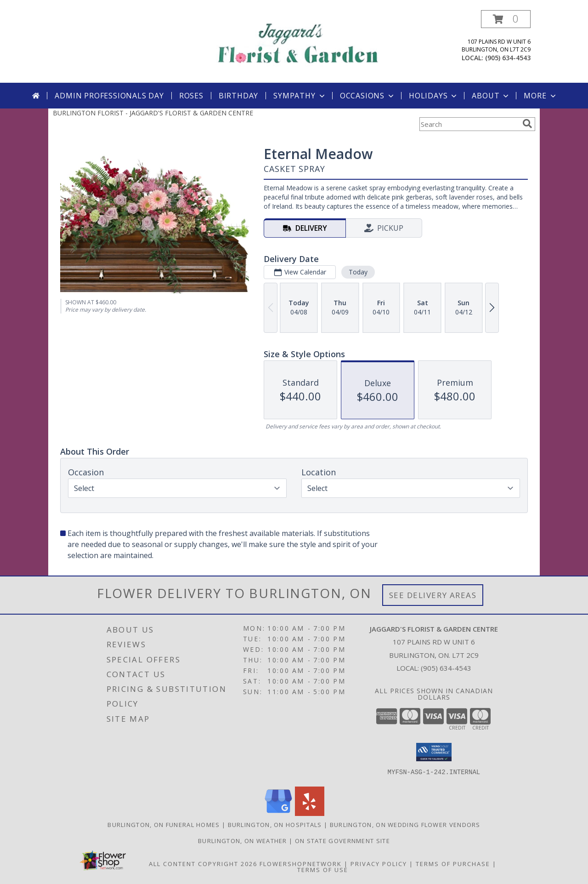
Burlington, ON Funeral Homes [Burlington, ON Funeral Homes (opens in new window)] (164, 825)
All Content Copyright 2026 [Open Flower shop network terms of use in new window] (203, 864)
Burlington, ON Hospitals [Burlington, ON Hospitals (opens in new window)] (275, 825)
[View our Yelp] (310, 813)
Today (358, 272)
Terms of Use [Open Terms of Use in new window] (323, 870)
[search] (527, 124)
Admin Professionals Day (109, 96)
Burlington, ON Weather (243, 841)
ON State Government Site (342, 841)
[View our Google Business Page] (278, 813)
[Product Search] (469, 124)
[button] (506, 19)
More (540, 96)
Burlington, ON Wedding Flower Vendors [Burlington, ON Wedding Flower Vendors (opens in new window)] (405, 825)
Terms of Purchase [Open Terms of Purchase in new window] (453, 864)
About (491, 96)
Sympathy (300, 96)
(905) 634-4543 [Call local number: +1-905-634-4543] (508, 58)
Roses (191, 96)
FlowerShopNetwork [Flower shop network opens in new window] (301, 864)
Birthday (238, 96)
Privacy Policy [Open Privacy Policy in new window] (379, 864)
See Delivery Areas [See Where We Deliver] (433, 595)
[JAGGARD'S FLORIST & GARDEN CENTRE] (297, 42)
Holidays (434, 96)
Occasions (368, 96)
